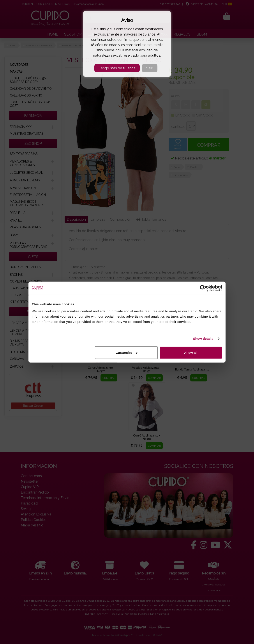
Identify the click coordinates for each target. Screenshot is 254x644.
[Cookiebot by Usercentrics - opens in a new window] (203, 288)
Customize (127, 352)
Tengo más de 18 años (117, 68)
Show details (203, 339)
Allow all (191, 352)
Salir (150, 68)
